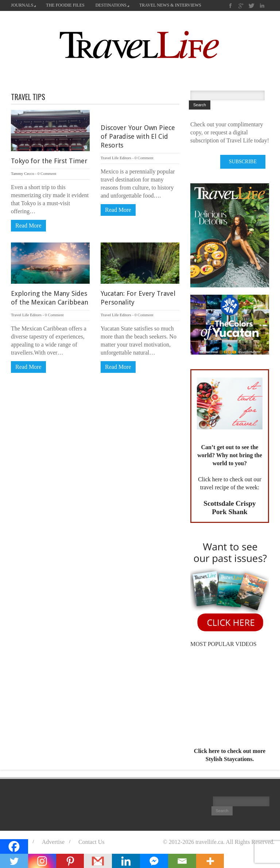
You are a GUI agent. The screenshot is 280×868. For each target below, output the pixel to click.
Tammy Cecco (23, 173)
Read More (28, 225)
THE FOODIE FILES (65, 5)
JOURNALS (23, 5)
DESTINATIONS (112, 5)
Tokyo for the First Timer (49, 161)
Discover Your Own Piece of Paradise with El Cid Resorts (138, 136)
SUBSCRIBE (243, 162)
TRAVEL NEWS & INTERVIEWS (170, 5)
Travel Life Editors (116, 158)
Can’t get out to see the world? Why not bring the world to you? (230, 455)
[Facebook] (14, 846)
